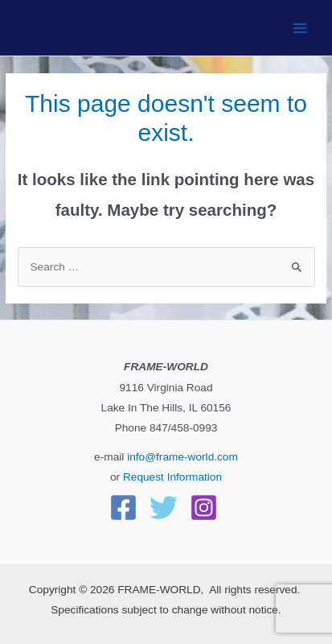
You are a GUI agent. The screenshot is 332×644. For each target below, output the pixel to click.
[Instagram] (204, 508)
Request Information (172, 477)
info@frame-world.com (181, 457)
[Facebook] (123, 508)
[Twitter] (164, 508)
